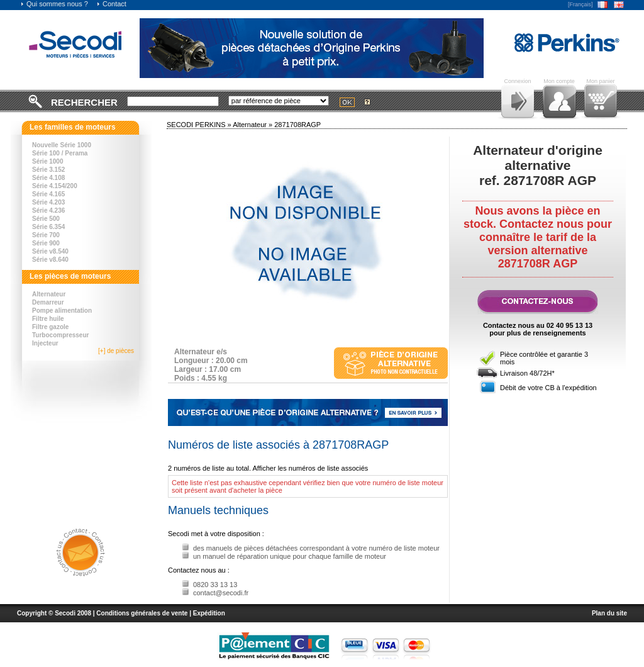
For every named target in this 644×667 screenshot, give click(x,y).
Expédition (209, 613)
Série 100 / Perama (60, 153)
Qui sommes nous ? (54, 4)
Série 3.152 (48, 170)
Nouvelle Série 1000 (62, 145)
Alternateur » (253, 125)
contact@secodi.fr (221, 593)
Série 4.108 (48, 178)
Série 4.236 (48, 210)
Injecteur (45, 343)
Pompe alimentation (62, 311)
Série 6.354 (48, 227)
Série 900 (46, 243)
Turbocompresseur (60, 335)
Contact (111, 4)
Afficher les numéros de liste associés (311, 468)
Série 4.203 (48, 202)
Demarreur (48, 302)
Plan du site (609, 613)
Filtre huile (48, 319)
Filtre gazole (50, 327)
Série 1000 (48, 161)
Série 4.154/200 (55, 186)
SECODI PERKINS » (200, 125)
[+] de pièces (116, 351)
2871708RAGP (297, 125)
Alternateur (49, 294)
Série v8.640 (50, 260)
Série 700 (46, 235)
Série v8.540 (50, 251)
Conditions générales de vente (142, 613)
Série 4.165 (48, 194)
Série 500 (46, 219)
